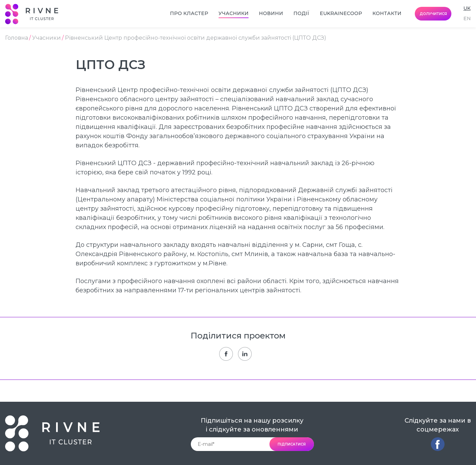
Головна (17, 38)
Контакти (387, 13)
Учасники (234, 13)
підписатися (292, 444)
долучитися (433, 14)
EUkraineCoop (341, 13)
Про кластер (189, 13)
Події (301, 13)
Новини (271, 13)
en (467, 18)
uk (467, 8)
